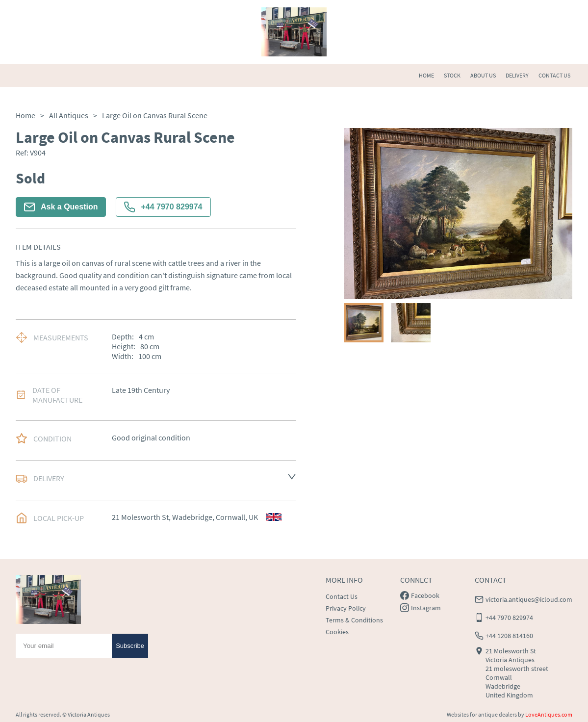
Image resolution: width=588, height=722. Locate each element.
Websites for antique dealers (482, 714)
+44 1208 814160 (509, 636)
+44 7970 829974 (163, 207)
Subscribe (130, 646)
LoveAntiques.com (549, 714)
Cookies (337, 632)
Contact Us (342, 596)
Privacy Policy (346, 608)
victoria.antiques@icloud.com (529, 599)
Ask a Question (61, 207)
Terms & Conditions (354, 620)
